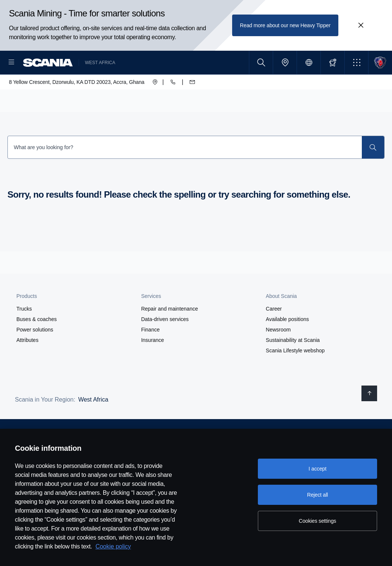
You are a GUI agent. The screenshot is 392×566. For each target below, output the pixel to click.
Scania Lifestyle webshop (295, 374)
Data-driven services (165, 343)
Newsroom (278, 353)
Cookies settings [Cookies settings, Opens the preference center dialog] (317, 521)
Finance (151, 353)
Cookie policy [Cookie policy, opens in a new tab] (113, 546)
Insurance (153, 364)
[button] (356, 62)
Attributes (27, 364)
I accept (317, 469)
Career (274, 333)
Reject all (317, 495)
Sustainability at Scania (293, 364)
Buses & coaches (37, 343)
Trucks (24, 333)
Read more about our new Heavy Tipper (285, 25)
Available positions (287, 343)
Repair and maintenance (170, 333)
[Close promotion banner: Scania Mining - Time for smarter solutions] (361, 25)
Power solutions (35, 353)
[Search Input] (185, 171)
